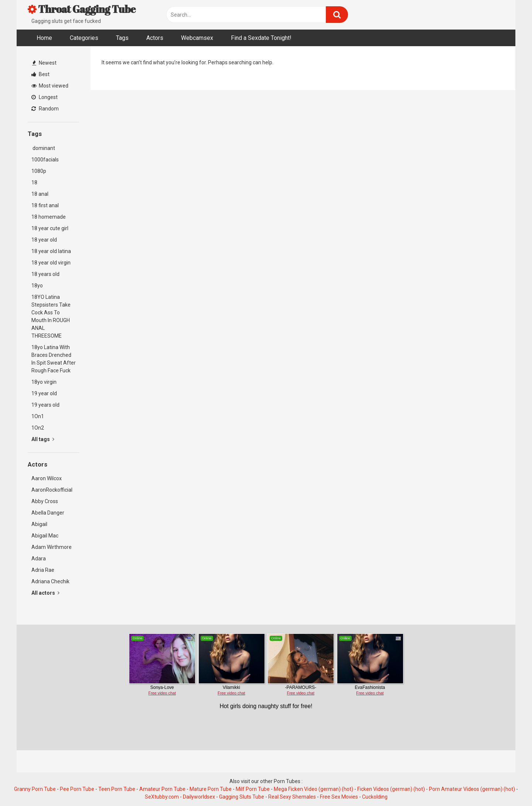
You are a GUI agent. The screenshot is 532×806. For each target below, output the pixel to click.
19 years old (45, 405)
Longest (45, 97)
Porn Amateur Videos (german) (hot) (472, 789)
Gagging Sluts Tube (242, 797)
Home (44, 38)
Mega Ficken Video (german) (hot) (313, 789)
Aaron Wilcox (47, 478)
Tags (122, 38)
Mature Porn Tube (211, 789)
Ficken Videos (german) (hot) (391, 789)
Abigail (39, 524)
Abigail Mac (45, 536)
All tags (43, 439)
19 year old (44, 393)
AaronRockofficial (52, 490)
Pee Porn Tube (77, 789)
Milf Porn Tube (253, 789)
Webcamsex (197, 38)
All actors (45, 593)
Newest (44, 63)
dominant (43, 148)
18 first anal (45, 205)
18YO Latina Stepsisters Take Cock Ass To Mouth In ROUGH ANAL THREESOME (51, 316)
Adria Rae (43, 570)
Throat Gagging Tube (82, 9)
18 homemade (49, 217)
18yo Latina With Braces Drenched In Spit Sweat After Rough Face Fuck (54, 359)
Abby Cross (45, 501)
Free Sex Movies (339, 797)
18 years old (45, 274)
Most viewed (50, 86)
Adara (39, 559)
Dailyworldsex (199, 797)
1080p (39, 171)
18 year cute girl (50, 228)
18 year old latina (51, 251)
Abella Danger (48, 513)
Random (45, 109)
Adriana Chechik (50, 581)
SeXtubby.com (162, 797)
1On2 (38, 428)
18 (34, 182)
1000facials (45, 160)
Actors (155, 38)
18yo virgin (44, 382)
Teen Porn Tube (117, 789)
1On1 (38, 416)
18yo (37, 286)
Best (40, 74)
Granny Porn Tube (35, 789)
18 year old (44, 240)
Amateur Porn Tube (162, 789)
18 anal (40, 194)
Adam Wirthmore (52, 547)
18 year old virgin (51, 263)
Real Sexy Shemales (292, 797)
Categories (84, 38)
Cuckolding (375, 797)
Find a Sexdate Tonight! (261, 38)
